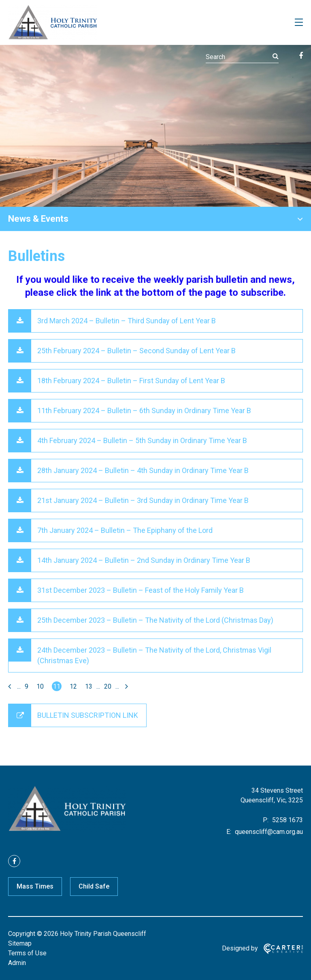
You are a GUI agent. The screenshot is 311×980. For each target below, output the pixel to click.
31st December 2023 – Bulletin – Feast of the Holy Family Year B (141, 590)
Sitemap (20, 943)
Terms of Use (27, 953)
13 (89, 686)
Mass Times (35, 886)
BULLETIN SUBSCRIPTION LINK (88, 715)
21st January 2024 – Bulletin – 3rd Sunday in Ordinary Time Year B (143, 500)
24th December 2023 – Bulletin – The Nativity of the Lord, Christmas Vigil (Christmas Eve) (154, 655)
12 (73, 686)
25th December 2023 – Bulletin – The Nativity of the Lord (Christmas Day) (155, 620)
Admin (17, 963)
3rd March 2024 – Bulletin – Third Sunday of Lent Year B (127, 321)
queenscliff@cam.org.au (268, 832)
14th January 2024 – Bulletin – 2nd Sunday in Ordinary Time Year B (144, 560)
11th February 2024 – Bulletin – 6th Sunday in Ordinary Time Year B (144, 410)
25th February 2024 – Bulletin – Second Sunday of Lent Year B (136, 351)
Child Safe (94, 886)
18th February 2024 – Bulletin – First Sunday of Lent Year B (131, 381)
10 (40, 686)
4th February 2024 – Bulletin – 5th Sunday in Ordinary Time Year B (142, 440)
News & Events (38, 219)
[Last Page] (126, 686)
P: (266, 820)
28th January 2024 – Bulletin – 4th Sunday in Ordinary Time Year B (143, 470)
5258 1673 (287, 820)
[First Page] (11, 686)
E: (229, 832)
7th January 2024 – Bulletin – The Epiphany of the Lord (125, 530)
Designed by (240, 948)
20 (108, 686)
